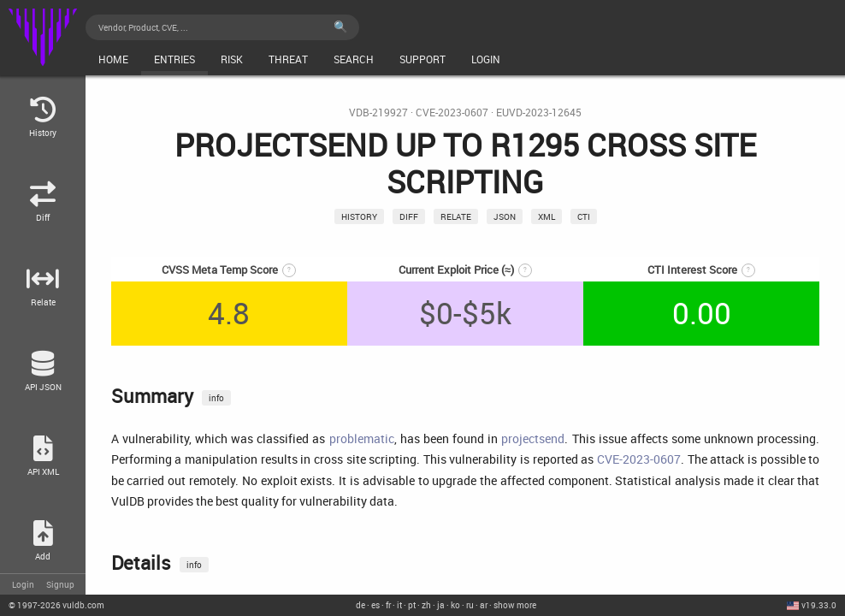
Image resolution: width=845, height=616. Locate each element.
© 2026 (56, 605)
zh (426, 605)
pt (412, 605)
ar (484, 605)
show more (515, 605)
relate (456, 216)
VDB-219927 (378, 113)
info (216, 398)
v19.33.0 (819, 605)
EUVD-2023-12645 (539, 113)
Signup (60, 584)
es (375, 605)
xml (547, 216)
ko (455, 605)
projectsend (533, 438)
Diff (409, 216)
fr (388, 605)
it (399, 605)
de (360, 605)
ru (470, 605)
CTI (584, 216)
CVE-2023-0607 (452, 113)
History (359, 216)
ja (441, 605)
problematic (362, 438)
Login (23, 584)
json (505, 216)
